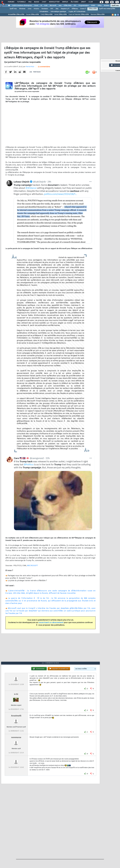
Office (100, 6)
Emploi (65, 2)
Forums (11, 2)
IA (41, 6)
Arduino (36, 9)
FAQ (30, 2)
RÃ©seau (75, 9)
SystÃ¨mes (115, 6)
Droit (83, 2)
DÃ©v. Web (68, 6)
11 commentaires (44, 67)
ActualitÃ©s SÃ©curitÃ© (16, 15)
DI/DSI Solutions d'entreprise (22, 6)
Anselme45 (16, 716)
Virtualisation (44, 12)
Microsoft (53, 6)
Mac (57, 9)
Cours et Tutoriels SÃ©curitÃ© (79, 15)
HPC (52, 9)
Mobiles (107, 6)
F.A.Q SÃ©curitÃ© (47, 15)
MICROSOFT (33, 566)
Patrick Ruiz (30, 67)
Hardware (45, 9)
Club (91, 2)
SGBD (93, 6)
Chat (44, 2)
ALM (46, 6)
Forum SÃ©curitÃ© (32, 15)
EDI (75, 6)
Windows (22, 9)
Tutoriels (21, 2)
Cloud (36, 6)
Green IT (83, 9)
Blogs (37, 2)
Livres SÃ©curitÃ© (60, 15)
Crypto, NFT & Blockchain (77, 12)
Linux (30, 9)
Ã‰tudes (74, 2)
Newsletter (54, 2)
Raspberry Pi (65, 9)
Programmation (84, 6)
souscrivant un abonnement (51, 623)
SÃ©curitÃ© (93, 9)
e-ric (16, 694)
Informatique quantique (58, 12)
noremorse (16, 737)
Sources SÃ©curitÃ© (98, 15)
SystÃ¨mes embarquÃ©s (107, 9)
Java (60, 6)
